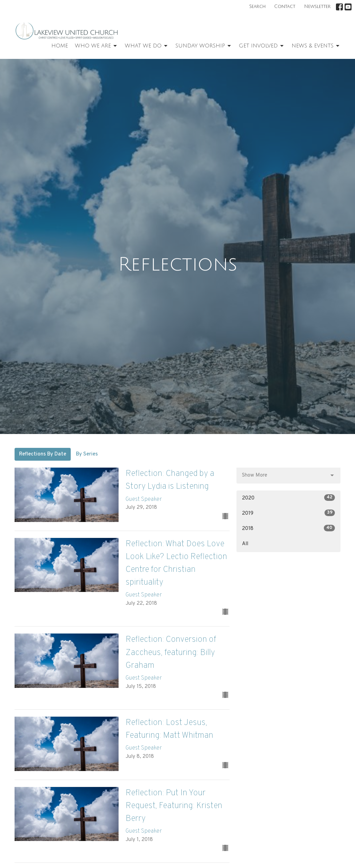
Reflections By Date (43, 454)
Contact (285, 7)
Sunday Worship (204, 46)
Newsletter (317, 7)
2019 (288, 513)
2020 (288, 498)
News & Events (316, 46)
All (245, 544)
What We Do (147, 46)
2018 (288, 528)
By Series (87, 454)
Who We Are (96, 46)
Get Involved (262, 46)
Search (257, 7)
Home (60, 46)
